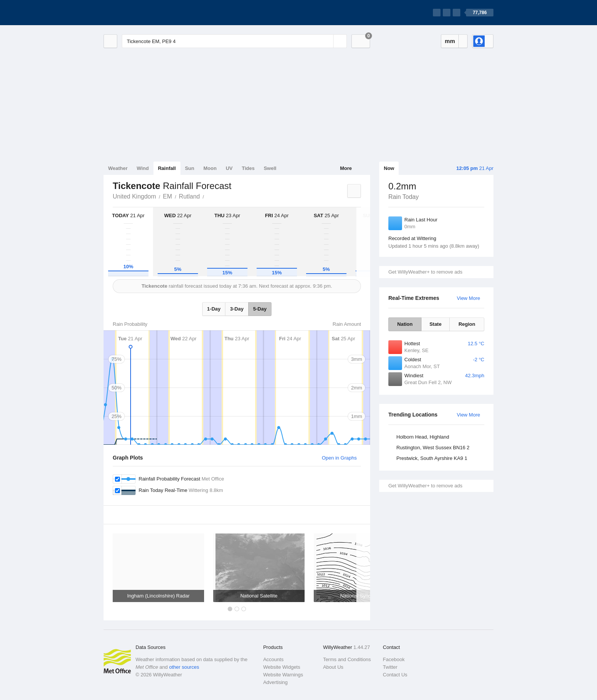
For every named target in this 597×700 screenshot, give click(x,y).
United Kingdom (134, 196)
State (436, 324)
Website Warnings (283, 675)
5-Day (260, 309)
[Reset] (327, 41)
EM (168, 196)
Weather (118, 168)
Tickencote (208, 196)
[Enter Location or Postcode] (234, 41)
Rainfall (167, 168)
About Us (333, 667)
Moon (210, 168)
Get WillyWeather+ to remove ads (425, 272)
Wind (143, 168)
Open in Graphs (339, 458)
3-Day (237, 309)
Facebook (394, 659)
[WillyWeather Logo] (139, 13)
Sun (190, 168)
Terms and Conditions (347, 659)
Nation (405, 324)
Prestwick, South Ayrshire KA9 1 (432, 458)
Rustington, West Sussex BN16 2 (433, 448)
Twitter (390, 667)
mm (450, 41)
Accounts (273, 659)
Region (467, 324)
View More (469, 298)
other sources (184, 667)
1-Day (214, 309)
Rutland (189, 196)
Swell (270, 168)
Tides (248, 168)
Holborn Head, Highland (423, 437)
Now (389, 168)
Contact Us (395, 675)
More (346, 168)
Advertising (275, 682)
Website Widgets (282, 667)
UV (229, 168)
